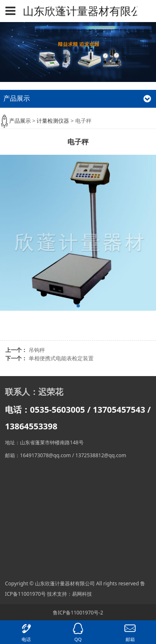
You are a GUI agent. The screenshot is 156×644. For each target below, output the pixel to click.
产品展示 (20, 121)
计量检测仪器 (53, 121)
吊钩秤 (37, 350)
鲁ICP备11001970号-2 (78, 613)
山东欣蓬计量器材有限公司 (78, 11)
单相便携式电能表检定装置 (61, 358)
